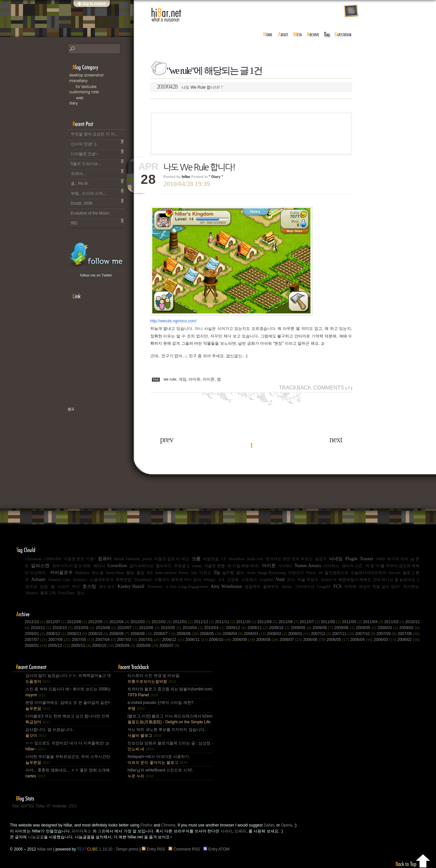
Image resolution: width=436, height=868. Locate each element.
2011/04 (374, 622)
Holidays (82, 573)
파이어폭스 (81, 831)
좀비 (240, 573)
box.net (394, 573)
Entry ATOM (217, 849)
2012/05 (99, 622)
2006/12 (174, 640)
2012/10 (35, 622)
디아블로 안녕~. (97, 153)
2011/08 (289, 622)
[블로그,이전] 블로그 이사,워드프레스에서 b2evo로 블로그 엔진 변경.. (170, 719)
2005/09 (126, 646)
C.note (101, 92)
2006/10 (221, 640)
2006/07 (291, 640)
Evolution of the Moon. (97, 212)
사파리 (226, 831)
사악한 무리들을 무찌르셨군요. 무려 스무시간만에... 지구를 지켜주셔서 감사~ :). (68, 760)
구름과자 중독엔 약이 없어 (177, 580)
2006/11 (197, 640)
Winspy (209, 580)
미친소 (205, 573)
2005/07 (169, 646)
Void (280, 579)
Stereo (287, 587)
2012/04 (120, 622)
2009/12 (237, 628)
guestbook (344, 35)
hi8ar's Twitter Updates (96, 255)
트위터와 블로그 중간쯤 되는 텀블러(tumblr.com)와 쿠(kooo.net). (170, 692)
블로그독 (48, 593)
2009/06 (345, 628)
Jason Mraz (115, 573)
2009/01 (35, 634)
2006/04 (362, 640)
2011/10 (247, 622)
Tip (217, 573)
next (336, 439)
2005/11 (81, 646)
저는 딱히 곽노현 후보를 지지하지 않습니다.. (167, 733)
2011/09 (268, 622)
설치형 (228, 573)
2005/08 (148, 646)
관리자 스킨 (352, 566)
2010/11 (42, 628)
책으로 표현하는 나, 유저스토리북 (92, 430)
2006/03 (385, 640)
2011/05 (352, 622)
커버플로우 (61, 573)
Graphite (266, 580)
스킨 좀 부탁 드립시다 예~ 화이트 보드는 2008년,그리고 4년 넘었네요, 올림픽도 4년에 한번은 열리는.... (68, 692)
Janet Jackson (166, 573)
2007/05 (84, 640)
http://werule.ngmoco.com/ (174, 321)
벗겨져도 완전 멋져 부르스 (289, 559)
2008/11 (77, 634)
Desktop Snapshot (101, 75)
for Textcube (104, 87)
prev (167, 439)
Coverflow (117, 566)
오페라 (240, 831)
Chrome (169, 825)
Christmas (33, 559)
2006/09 (244, 640)
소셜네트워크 (102, 580)
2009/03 (389, 628)
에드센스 (107, 587)
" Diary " (216, 177)
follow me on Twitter (96, 275)
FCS (337, 586)
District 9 (328, 580)
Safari (269, 825)
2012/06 (77, 622)
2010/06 (150, 628)
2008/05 (211, 634)
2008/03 (255, 634)
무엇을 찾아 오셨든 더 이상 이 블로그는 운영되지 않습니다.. (97, 133)
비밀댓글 (211, 559)
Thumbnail (143, 580)
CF (224, 559)
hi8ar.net (166, 15)
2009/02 (409, 628)
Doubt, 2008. (97, 202)
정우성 (31, 587)
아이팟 (194, 379)
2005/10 (103, 646)
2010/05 (172, 628)
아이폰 (209, 379)
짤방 (130, 573)
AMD (380, 559)
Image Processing (272, 573)
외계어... (97, 172)
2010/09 (85, 628)
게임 (183, 379)
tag (327, 35)
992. (97, 222)
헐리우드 (164, 566)
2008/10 (99, 634)
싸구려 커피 (398, 559)
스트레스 (249, 580)
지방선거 (296, 573)
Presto (184, 573)
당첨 (44, 587)
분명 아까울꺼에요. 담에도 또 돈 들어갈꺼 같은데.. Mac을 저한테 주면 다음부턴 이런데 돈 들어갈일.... (68, 706)
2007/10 (366, 634)
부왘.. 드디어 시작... (97, 192)
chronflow (236, 559)
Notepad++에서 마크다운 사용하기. (159, 760)
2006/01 (36, 646)
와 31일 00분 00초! (244, 566)
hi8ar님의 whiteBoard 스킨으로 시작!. (160, 773)
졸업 (140, 573)
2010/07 (128, 628)
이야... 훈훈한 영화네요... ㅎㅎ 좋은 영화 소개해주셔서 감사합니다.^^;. (68, 773)
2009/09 (302, 628)
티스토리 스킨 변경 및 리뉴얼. (154, 679)
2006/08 (268, 640)
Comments (333, 388)
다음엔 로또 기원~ (80, 559)
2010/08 (107, 628)
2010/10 (63, 628)
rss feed (351, 11)
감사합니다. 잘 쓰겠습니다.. (50, 733)
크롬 (196, 559)
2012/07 (56, 622)
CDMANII (53, 559)
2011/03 (395, 622)
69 (320, 573)
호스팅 (89, 586)
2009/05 (367, 628)
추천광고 (182, 566)
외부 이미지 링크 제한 (72, 566)
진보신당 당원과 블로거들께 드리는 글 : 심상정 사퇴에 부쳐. (170, 746)
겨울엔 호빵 (214, 566)
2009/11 (258, 628)
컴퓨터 (105, 559)
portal (147, 559)
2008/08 (142, 634)
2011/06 (331, 622)
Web (104, 98)
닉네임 (336, 559)
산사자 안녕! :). (97, 143)
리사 (291, 580)
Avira (251, 573)
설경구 (321, 559)
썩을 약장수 (308, 580)
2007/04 (106, 640)
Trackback (295, 388)
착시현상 (411, 587)
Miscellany (101, 81)
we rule (170, 379)
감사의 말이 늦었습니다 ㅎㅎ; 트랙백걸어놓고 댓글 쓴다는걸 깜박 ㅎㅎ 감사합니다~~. (68, 679)
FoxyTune (66, 593)
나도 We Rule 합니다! (190, 87)
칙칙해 (350, 587)
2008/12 (56, 634)
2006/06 (315, 640)
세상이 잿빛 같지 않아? (380, 587)
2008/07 (165, 634)
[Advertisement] (251, 133)
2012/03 (141, 622)
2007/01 (150, 640)
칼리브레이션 (141, 566)
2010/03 (215, 628)
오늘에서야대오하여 (368, 573)
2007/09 (387, 634)
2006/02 (408, 640)
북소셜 (98, 573)
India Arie (255, 559)
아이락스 (331, 566)
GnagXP (324, 587)
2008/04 (233, 634)
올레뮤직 (271, 587)
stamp (197, 566)
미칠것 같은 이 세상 (172, 559)
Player (311, 573)
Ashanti (39, 579)
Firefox (146, 825)
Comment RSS (185, 849)
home (268, 35)
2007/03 (128, 640)
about (283, 35)
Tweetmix (155, 587)
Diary (101, 103)
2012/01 (183, 622)
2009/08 (323, 628)
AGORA (285, 566)
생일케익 (252, 587)
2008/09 (120, 634)
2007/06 (60, 640)
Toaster (367, 559)
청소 (81, 593)
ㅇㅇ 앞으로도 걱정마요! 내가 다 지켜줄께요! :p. (68, 746)
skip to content (91, 7)
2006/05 (338, 640)
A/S (221, 580)
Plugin (351, 559)
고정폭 (233, 580)
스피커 (63, 587)
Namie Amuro (308, 566)
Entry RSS (155, 849)
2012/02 (162, 622)
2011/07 (310, 622)
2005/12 (59, 646)
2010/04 (193, 628)
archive (313, 35)
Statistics (80, 580)
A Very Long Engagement (187, 587)
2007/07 (36, 640)
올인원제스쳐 (336, 573)
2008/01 (300, 634)
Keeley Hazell (131, 586)
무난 (76, 587)
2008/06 (188, 634)
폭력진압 (124, 580)
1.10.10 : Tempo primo (108, 849)
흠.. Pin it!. (97, 182)
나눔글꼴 (36, 837)
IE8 (149, 573)
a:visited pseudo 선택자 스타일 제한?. (161, 706)
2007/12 (322, 634)
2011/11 (225, 622)
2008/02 (277, 634)
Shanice (32, 593)
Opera (286, 825)
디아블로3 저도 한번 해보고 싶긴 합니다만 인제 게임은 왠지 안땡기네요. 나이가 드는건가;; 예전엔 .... (68, 719)
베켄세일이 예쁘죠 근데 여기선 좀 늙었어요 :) (379, 580)
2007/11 (344, 634)
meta (298, 35)
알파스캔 (40, 566)
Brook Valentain (127, 559)
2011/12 (204, 622)
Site (194, 573)
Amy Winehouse (226, 586)
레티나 (99, 566)
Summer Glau (59, 580)
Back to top (413, 860)
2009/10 (280, 628)
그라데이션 (305, 587)
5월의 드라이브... (97, 162)
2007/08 (408, 634)
